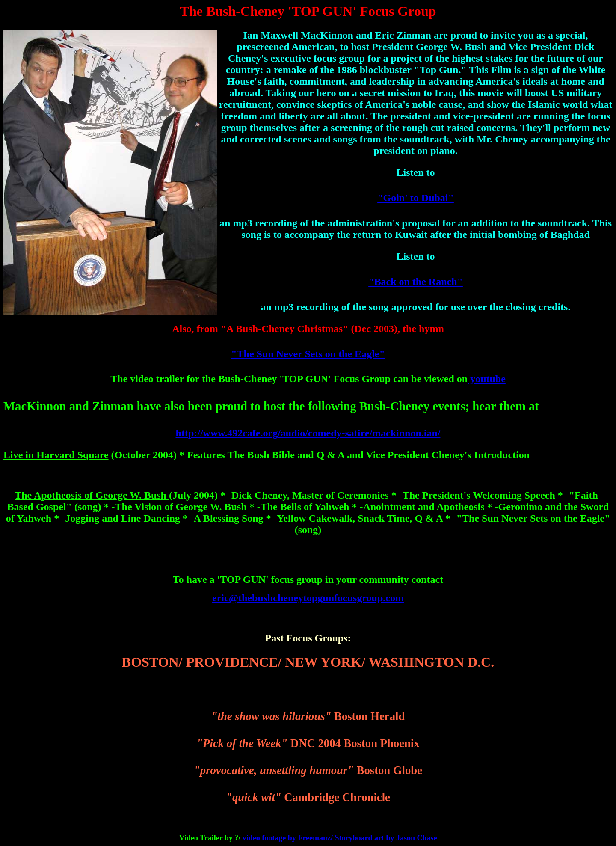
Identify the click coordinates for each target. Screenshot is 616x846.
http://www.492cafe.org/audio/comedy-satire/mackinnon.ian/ (308, 433)
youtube (487, 379)
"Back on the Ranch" (416, 282)
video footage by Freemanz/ (287, 838)
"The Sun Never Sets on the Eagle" (308, 354)
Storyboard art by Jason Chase (386, 838)
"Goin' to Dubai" (416, 198)
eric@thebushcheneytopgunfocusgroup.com (308, 598)
